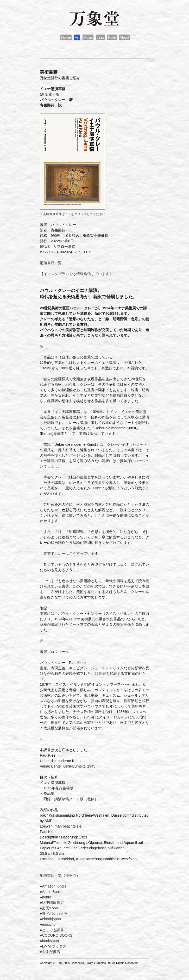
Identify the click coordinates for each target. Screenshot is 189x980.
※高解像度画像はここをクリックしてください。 (74, 214)
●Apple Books (51, 892)
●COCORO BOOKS (56, 935)
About (125, 37)
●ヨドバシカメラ (54, 914)
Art (77, 37)
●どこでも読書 (52, 930)
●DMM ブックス (53, 946)
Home (66, 37)
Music (88, 37)
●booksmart (49, 941)
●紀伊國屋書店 (52, 903)
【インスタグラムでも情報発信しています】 (76, 274)
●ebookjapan (50, 919)
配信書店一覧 (51, 263)
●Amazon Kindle (53, 886)
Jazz (100, 37)
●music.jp (48, 924)
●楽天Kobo (49, 908)
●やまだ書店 (50, 952)
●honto (46, 897)
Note (112, 37)
